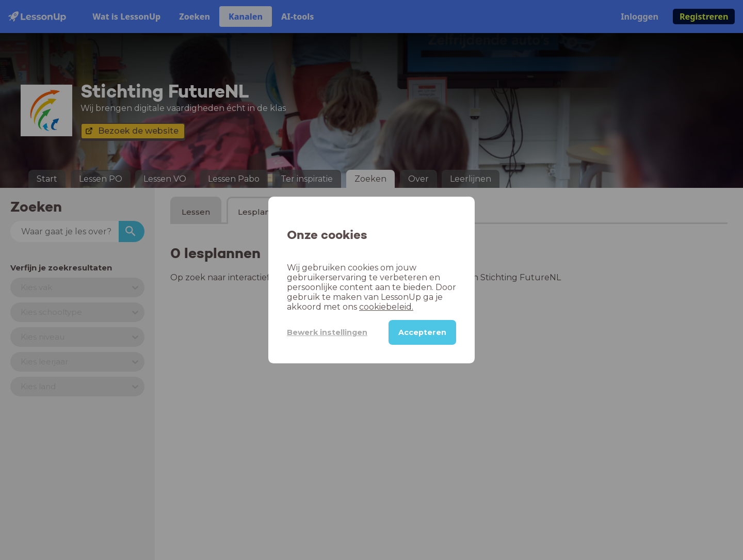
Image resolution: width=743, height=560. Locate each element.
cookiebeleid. (386, 307)
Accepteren (422, 332)
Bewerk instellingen (327, 332)
